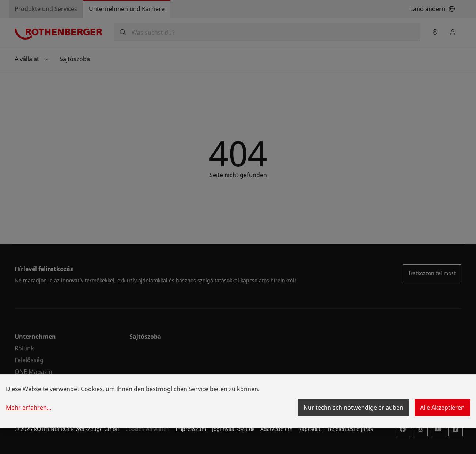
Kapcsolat (310, 429)
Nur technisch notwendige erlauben (353, 408)
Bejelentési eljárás (350, 429)
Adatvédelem (276, 429)
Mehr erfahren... (29, 408)
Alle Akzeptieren (442, 408)
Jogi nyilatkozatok (233, 429)
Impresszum (191, 429)
